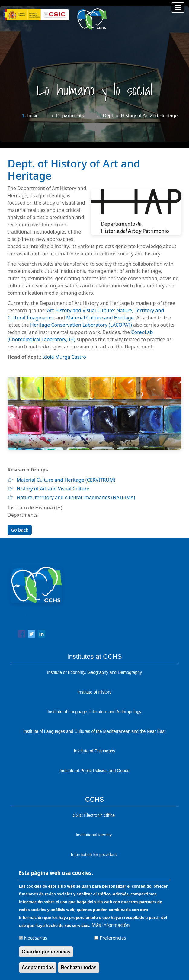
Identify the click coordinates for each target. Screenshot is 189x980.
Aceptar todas (38, 971)
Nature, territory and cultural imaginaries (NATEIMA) (76, 497)
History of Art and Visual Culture (53, 489)
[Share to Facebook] (22, 635)
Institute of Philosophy (95, 751)
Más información (111, 929)
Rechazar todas (78, 971)
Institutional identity (94, 835)
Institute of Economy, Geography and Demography (94, 672)
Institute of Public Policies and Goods (94, 771)
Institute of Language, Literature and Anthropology (95, 712)
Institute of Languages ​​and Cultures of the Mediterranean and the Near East (95, 731)
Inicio (33, 116)
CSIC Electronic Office (94, 815)
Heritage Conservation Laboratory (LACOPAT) (81, 325)
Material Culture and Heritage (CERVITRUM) (66, 480)
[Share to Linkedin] (42, 635)
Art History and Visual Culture (80, 310)
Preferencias (113, 941)
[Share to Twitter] (32, 635)
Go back (20, 530)
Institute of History (94, 692)
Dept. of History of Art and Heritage (140, 116)
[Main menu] (178, 8)
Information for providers (94, 855)
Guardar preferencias (46, 955)
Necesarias (36, 941)
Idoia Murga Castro (64, 357)
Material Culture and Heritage (99, 318)
